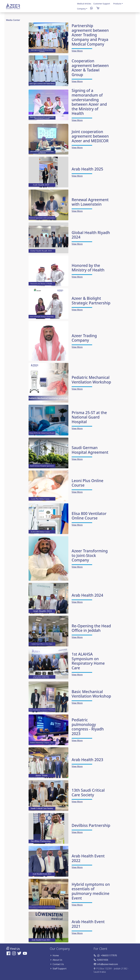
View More (77, 51)
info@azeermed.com (107, 964)
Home (56, 955)
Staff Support (60, 969)
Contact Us (58, 964)
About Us (57, 960)
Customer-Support (102, 4)
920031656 (103, 960)
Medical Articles (84, 4)
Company (81, 9)
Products (117, 4)
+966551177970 (109, 955)
